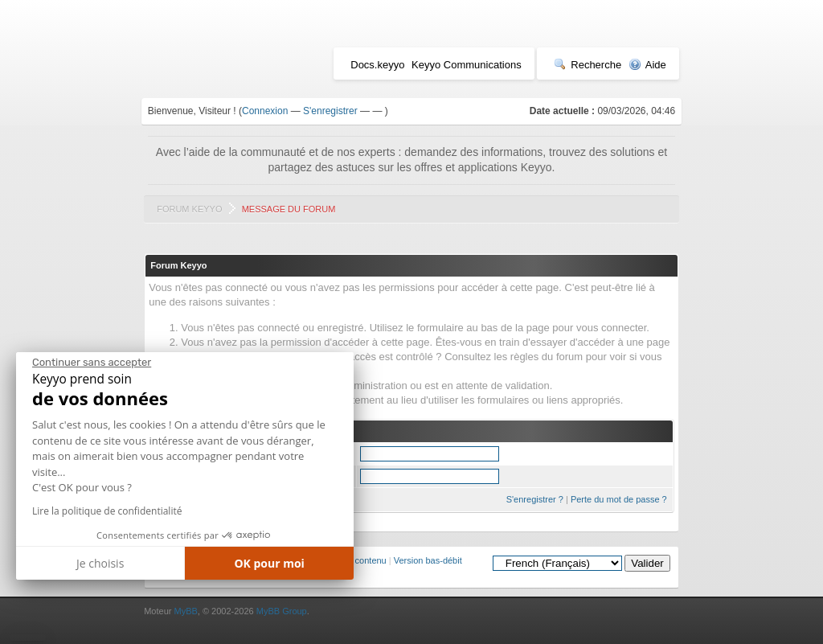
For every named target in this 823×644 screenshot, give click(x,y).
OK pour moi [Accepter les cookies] (269, 563)
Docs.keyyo (377, 65)
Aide (647, 65)
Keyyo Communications (467, 65)
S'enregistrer (330, 111)
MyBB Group (282, 611)
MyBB (185, 611)
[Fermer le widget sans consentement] (92, 363)
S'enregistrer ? (535, 499)
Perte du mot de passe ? (619, 499)
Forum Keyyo (189, 209)
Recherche (588, 65)
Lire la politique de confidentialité (107, 511)
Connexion (265, 111)
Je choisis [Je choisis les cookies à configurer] (100, 563)
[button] (28, 638)
